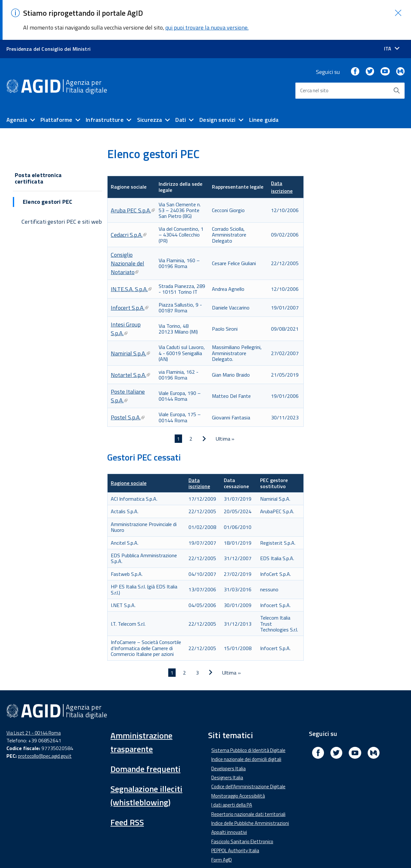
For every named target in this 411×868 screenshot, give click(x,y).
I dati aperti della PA (232, 765)
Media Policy (173, 852)
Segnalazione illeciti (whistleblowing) (146, 756)
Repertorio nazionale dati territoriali (248, 774)
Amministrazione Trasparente (116, 852)
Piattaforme (56, 80)
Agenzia (17, 80)
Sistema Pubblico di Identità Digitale (248, 710)
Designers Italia (227, 738)
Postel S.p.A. (128, 377)
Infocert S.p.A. (130, 268)
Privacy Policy (249, 852)
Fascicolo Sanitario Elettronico (242, 802)
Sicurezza (150, 80)
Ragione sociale (129, 443)
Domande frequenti (145, 729)
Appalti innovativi (229, 792)
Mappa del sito (291, 852)
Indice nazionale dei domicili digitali (246, 719)
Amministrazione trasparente (141, 702)
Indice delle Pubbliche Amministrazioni (250, 783)
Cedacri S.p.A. (129, 195)
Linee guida (264, 80)
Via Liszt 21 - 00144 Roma (34, 693)
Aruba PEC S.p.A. (133, 170)
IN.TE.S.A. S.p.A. (131, 249)
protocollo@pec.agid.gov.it (45, 716)
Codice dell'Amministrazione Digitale (248, 747)
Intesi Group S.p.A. (126, 289)
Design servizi (218, 80)
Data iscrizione (282, 147)
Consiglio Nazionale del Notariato (127, 224)
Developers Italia (228, 729)
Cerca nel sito (315, 51)
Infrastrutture (105, 80)
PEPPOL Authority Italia (235, 811)
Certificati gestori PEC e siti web (62, 182)
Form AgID (222, 820)
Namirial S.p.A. (130, 313)
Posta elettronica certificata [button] (38, 139)
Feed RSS (127, 782)
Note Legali (210, 852)
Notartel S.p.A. (130, 335)
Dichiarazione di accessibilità (41, 852)
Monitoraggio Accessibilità (238, 756)
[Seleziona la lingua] (392, 9)
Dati (181, 80)
